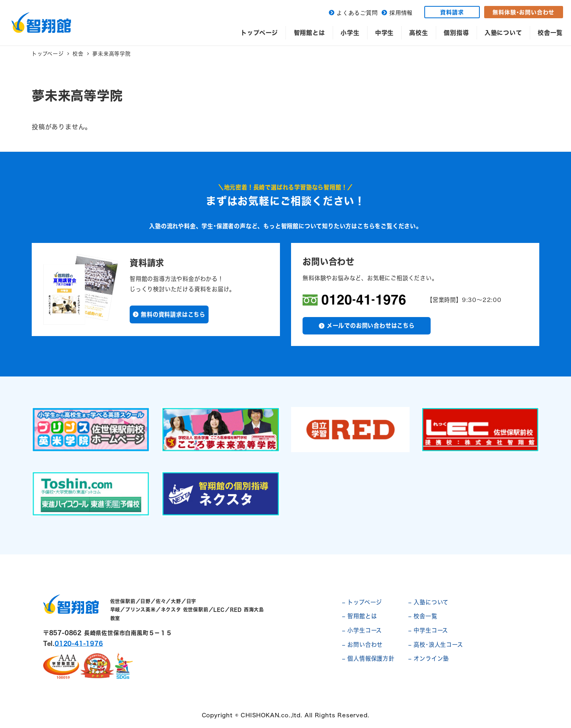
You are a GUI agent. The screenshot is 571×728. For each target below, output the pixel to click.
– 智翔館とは (360, 616)
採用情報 (401, 13)
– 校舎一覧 (423, 616)
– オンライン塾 (429, 658)
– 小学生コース (362, 630)
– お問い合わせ (362, 645)
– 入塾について (428, 602)
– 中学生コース (428, 630)
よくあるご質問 (357, 13)
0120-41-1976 (79, 643)
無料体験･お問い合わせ (523, 12)
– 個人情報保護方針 (368, 658)
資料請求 (452, 12)
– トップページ (362, 602)
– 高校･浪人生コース (436, 645)
